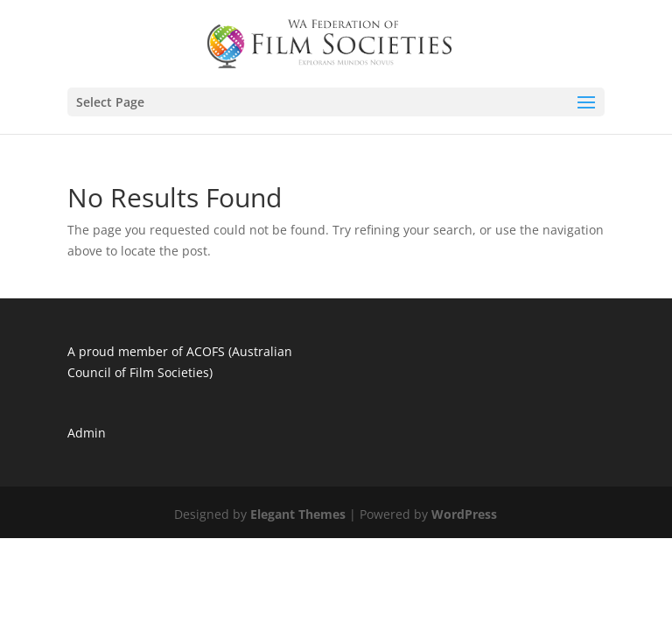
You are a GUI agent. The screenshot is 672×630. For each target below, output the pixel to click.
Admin (87, 433)
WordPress (464, 514)
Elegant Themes (298, 514)
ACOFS (206, 351)
